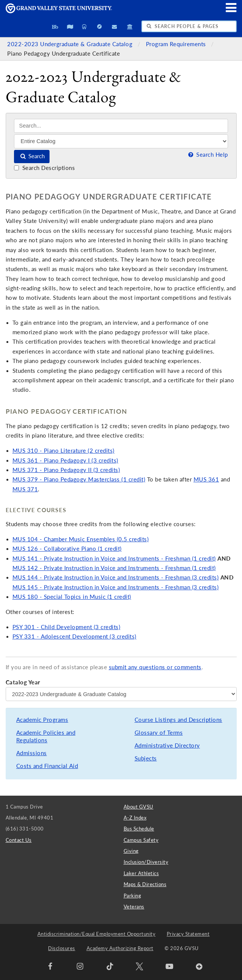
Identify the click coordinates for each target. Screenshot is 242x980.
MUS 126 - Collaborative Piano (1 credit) (67, 549)
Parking (133, 896)
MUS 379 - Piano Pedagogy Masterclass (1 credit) (79, 479)
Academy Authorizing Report (120, 948)
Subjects (146, 758)
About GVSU (139, 807)
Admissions (32, 753)
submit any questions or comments (155, 667)
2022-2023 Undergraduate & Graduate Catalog (71, 44)
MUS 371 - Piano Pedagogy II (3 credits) (66, 470)
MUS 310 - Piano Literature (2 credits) (64, 451)
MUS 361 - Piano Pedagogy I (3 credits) (65, 460)
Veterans (134, 907)
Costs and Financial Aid (47, 766)
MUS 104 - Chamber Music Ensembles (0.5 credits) (81, 539)
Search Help (207, 155)
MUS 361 (206, 479)
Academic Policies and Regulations (46, 736)
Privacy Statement (188, 934)
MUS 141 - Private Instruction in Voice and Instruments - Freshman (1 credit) (114, 559)
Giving (131, 851)
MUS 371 (25, 489)
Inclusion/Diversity (146, 862)
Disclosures (62, 948)
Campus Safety (141, 840)
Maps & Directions (145, 884)
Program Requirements (177, 44)
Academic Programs (42, 720)
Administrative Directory (167, 746)
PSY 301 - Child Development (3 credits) (67, 627)
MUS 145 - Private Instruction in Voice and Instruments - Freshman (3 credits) (116, 587)
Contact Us (19, 840)
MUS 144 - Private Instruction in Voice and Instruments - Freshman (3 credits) (116, 577)
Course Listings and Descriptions (178, 720)
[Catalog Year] (121, 694)
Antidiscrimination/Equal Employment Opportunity (97, 934)
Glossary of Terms (159, 733)
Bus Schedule (139, 829)
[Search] (121, 126)
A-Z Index (135, 818)
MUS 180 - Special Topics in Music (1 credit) (72, 597)
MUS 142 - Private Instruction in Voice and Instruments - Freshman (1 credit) (114, 568)
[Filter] (121, 141)
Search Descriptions (44, 168)
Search (32, 156)
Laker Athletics (141, 873)
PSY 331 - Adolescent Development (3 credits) (74, 636)
